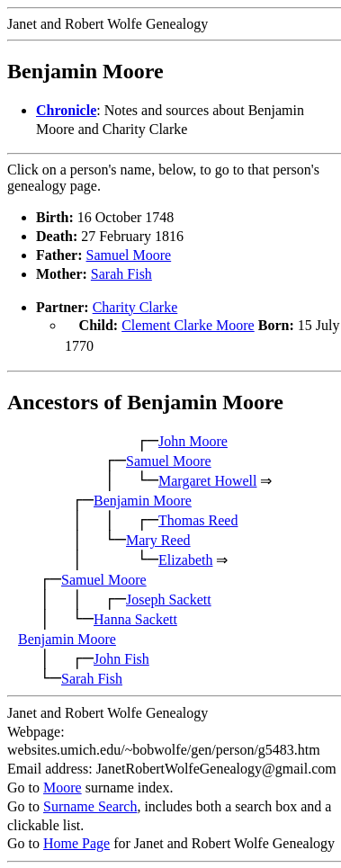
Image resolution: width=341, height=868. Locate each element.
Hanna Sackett (135, 617)
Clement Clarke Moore (188, 325)
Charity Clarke (135, 307)
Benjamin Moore (143, 499)
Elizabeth (185, 558)
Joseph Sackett (169, 598)
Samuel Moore (129, 255)
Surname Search (90, 805)
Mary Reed (158, 538)
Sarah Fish (121, 274)
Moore (63, 786)
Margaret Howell (207, 479)
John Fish (121, 657)
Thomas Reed (198, 519)
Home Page (76, 841)
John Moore (193, 439)
